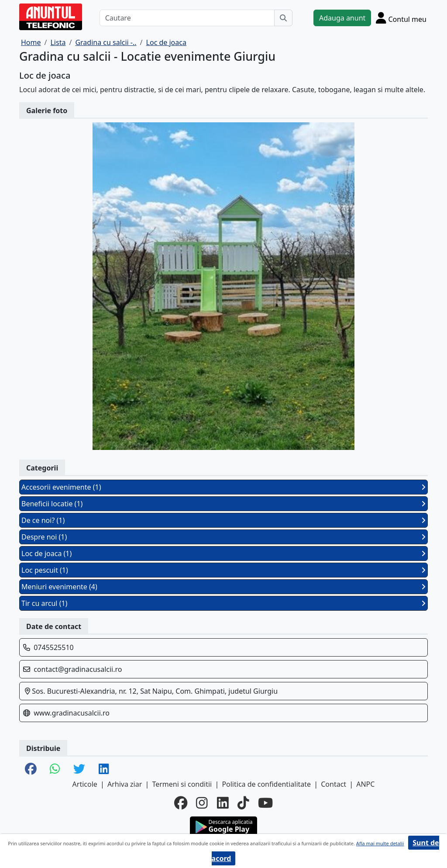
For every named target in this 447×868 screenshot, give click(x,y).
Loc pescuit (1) (223, 570)
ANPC (365, 784)
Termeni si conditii (182, 784)
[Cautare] (187, 18)
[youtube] (265, 803)
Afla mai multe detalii (380, 843)
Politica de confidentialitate (266, 784)
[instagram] (202, 803)
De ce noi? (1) (223, 520)
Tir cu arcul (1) (223, 603)
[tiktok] (243, 803)
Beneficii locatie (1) (223, 504)
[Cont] (401, 18)
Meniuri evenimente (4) (223, 587)
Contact (334, 784)
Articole (85, 784)
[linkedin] (223, 803)
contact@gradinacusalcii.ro (78, 669)
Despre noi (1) (223, 537)
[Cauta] (283, 18)
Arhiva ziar (125, 784)
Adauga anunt (342, 18)
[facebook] (181, 803)
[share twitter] (79, 769)
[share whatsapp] (55, 769)
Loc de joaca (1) (223, 553)
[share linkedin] (104, 769)
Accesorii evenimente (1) (223, 487)
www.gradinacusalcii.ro (72, 713)
